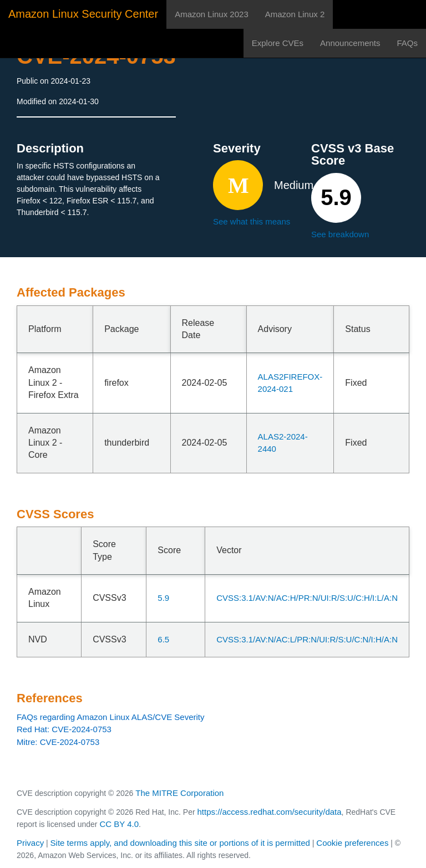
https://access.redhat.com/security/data (269, 812)
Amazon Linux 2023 (212, 14)
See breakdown (340, 234)
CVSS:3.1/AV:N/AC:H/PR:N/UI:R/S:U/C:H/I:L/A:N (307, 598)
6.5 (163, 639)
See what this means (252, 221)
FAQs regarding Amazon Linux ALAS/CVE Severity (111, 717)
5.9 (163, 598)
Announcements (350, 43)
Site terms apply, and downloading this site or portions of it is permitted (180, 843)
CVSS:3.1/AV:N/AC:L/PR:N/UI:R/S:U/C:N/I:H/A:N (307, 639)
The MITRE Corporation (179, 793)
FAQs (407, 43)
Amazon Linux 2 (295, 14)
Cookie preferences (352, 843)
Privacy (30, 843)
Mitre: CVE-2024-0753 (58, 742)
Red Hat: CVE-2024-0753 (64, 729)
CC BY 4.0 (119, 824)
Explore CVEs (278, 43)
